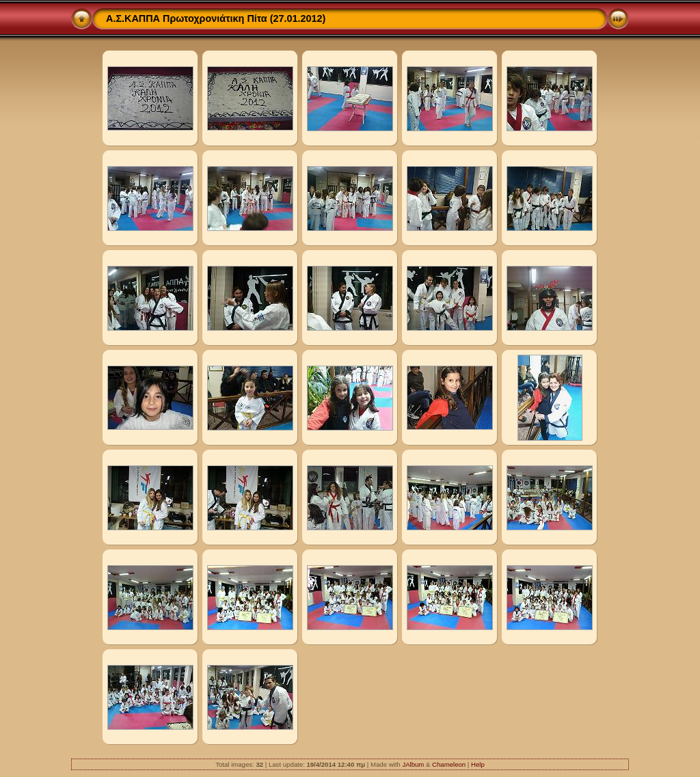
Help (478, 764)
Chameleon (449, 764)
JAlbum (413, 764)
